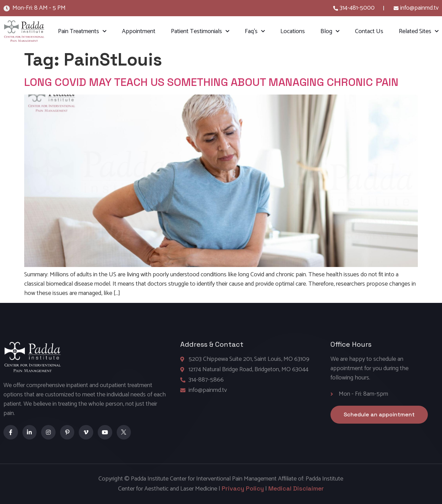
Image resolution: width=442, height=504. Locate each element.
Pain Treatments (82, 32)
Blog (330, 32)
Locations (293, 31)
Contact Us (369, 31)
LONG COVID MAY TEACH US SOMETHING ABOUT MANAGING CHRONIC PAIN (211, 82)
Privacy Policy (243, 488)
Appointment (139, 31)
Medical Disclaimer (296, 488)
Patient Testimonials (200, 32)
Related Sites (419, 32)
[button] (379, 415)
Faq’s (255, 32)
